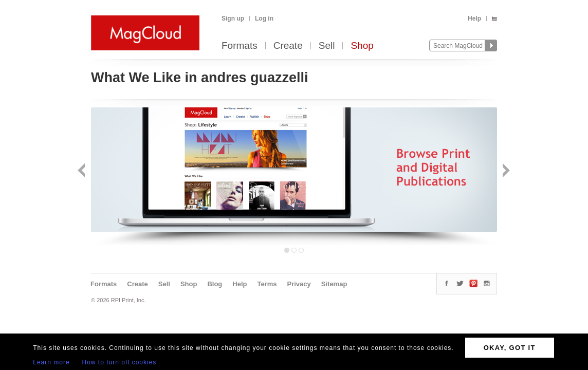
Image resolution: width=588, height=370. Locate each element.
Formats (240, 46)
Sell (327, 46)
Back (82, 171)
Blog (215, 284)
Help (474, 18)
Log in (264, 18)
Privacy (299, 284)
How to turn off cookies (120, 362)
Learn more (51, 362)
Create (288, 46)
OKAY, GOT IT (510, 348)
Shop (362, 46)
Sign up (233, 18)
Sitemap (334, 284)
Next (505, 171)
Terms (267, 284)
